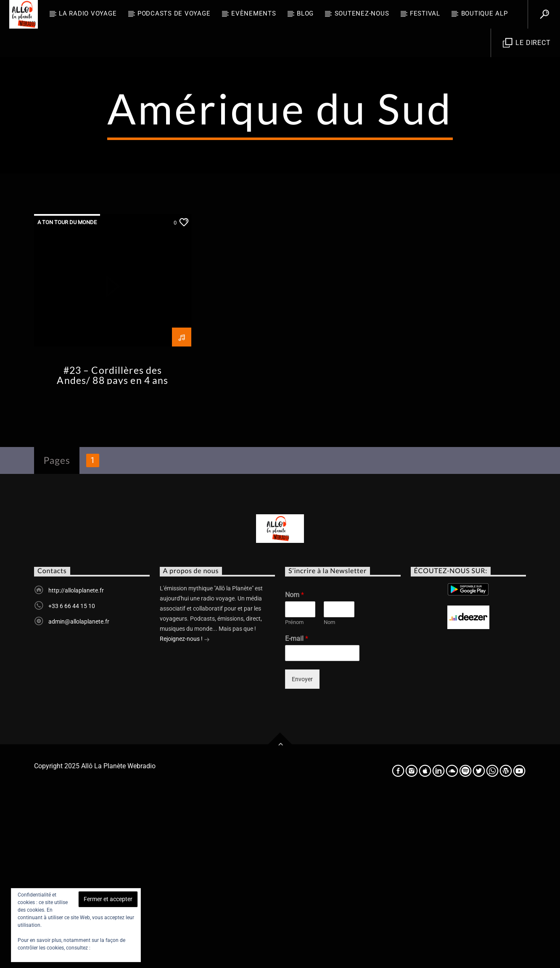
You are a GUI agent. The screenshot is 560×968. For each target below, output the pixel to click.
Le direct (527, 43)
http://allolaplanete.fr (76, 760)
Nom (295, 765)
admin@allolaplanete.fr (79, 791)
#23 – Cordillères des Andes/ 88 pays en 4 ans (112, 545)
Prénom (294, 792)
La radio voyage (88, 13)
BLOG (305, 13)
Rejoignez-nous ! (185, 809)
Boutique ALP (485, 13)
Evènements (254, 13)
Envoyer (302, 849)
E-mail (297, 808)
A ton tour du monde (67, 392)
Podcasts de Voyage (174, 13)
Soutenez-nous (362, 13)
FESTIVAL (425, 13)
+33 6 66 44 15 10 (72, 776)
